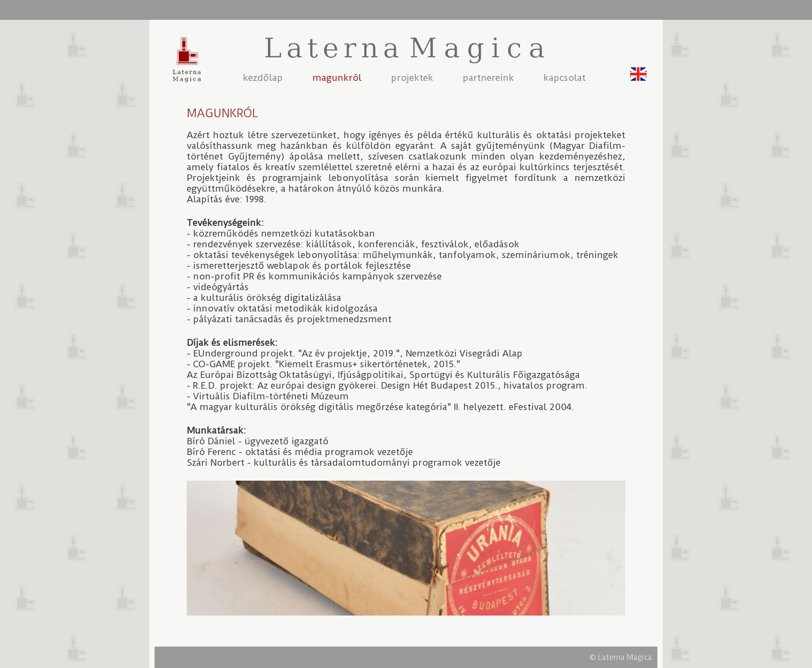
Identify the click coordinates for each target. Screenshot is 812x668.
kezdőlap (263, 78)
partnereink (488, 78)
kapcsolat (565, 78)
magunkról (337, 78)
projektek (412, 78)
